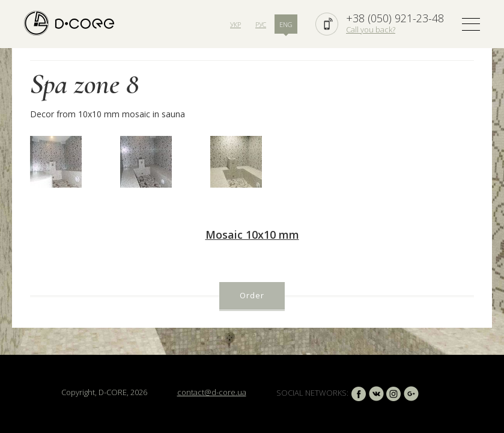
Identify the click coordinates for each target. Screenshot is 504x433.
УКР (235, 24)
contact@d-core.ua (212, 392)
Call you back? (371, 29)
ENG (286, 24)
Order (252, 295)
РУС (261, 24)
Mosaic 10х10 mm (252, 235)
